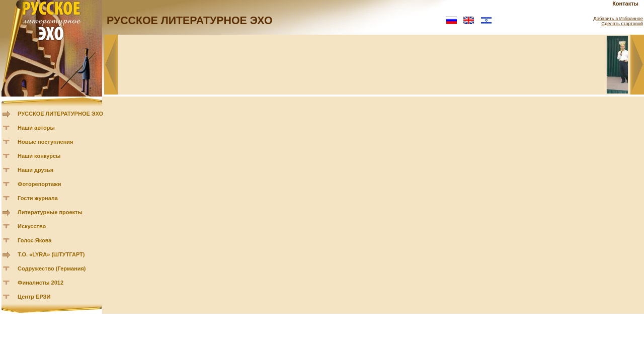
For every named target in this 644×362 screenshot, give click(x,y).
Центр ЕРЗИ (34, 297)
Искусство (32, 226)
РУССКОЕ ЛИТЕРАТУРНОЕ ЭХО (60, 114)
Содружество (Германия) (52, 268)
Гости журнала (38, 198)
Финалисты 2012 (41, 283)
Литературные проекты (50, 212)
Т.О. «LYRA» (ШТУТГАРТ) (51, 254)
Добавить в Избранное (618, 19)
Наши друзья (35, 170)
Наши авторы (36, 128)
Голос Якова (34, 240)
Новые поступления (46, 142)
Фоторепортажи (39, 184)
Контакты (625, 4)
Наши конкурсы (39, 156)
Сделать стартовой (622, 24)
